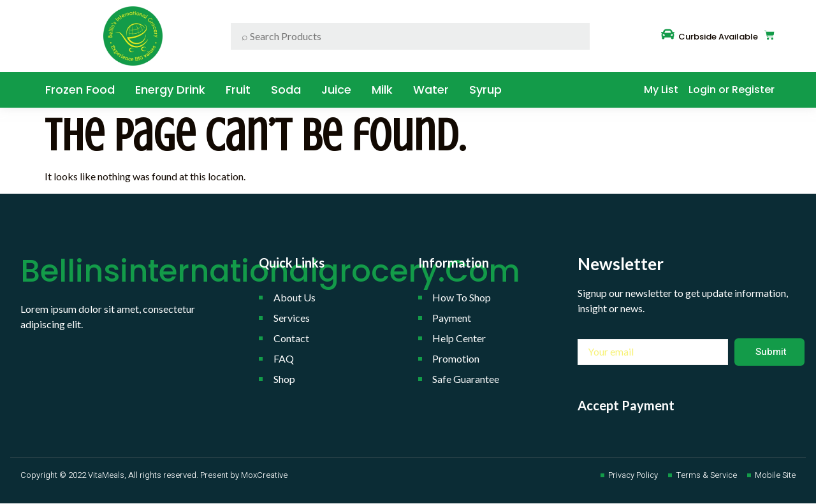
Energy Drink (170, 90)
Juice (336, 90)
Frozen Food (80, 90)
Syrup (485, 90)
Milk (382, 90)
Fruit (238, 90)
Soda (286, 90)
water (431, 90)
